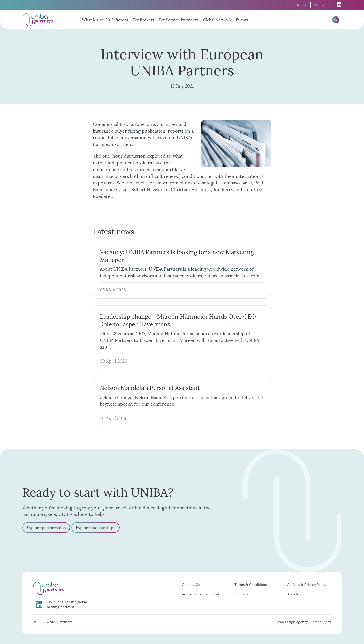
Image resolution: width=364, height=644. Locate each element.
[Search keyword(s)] (310, 20)
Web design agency (293, 621)
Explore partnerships (46, 527)
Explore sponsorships (95, 527)
